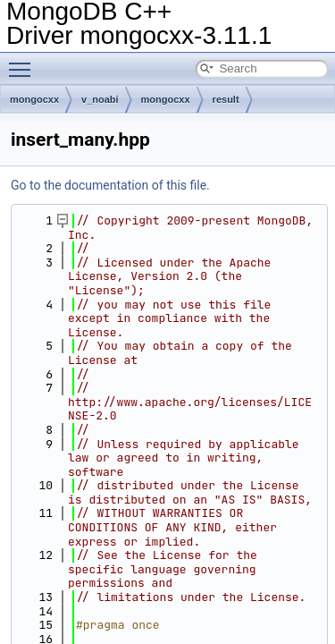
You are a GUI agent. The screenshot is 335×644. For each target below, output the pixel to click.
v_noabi (100, 99)
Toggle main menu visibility (24, 62)
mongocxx (34, 99)
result (226, 99)
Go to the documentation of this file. (110, 185)
